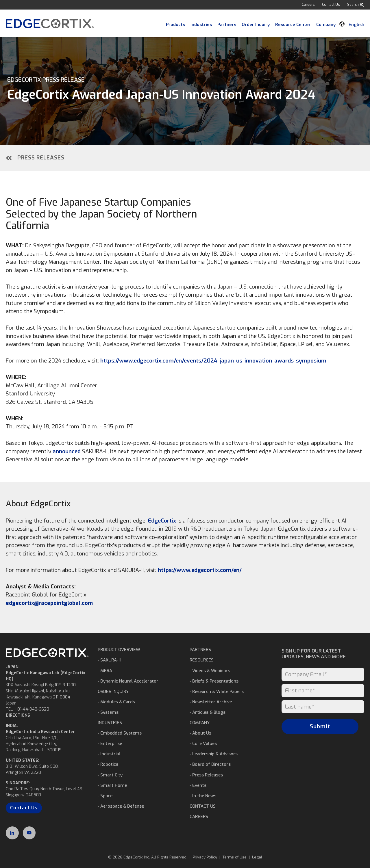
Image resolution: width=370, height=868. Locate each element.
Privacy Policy (205, 857)
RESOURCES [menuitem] (202, 660)
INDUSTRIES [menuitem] (110, 723)
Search (356, 5)
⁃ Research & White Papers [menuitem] (217, 692)
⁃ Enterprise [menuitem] (110, 744)
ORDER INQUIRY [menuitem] (113, 692)
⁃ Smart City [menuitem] (110, 775)
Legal (257, 857)
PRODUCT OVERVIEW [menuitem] (119, 650)
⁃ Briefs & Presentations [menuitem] (214, 681)
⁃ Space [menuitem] (105, 796)
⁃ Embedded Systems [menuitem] (120, 733)
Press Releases (35, 158)
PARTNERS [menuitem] (200, 650)
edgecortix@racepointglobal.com (49, 603)
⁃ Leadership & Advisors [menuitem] (214, 754)
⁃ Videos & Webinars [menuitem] (210, 671)
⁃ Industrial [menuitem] (109, 754)
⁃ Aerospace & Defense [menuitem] (121, 806)
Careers (308, 5)
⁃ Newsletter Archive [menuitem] (211, 702)
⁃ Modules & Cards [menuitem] (116, 702)
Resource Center (293, 25)
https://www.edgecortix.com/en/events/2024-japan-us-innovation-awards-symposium (213, 361)
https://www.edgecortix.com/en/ (200, 570)
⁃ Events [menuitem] (198, 785)
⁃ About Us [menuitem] (200, 733)
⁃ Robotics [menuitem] (108, 764)
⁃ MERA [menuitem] (105, 671)
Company (326, 25)
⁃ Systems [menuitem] (108, 712)
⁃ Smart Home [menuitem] (112, 785)
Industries (201, 25)
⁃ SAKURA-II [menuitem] (109, 660)
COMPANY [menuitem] (200, 723)
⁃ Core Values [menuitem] (203, 744)
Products (175, 25)
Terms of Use (235, 857)
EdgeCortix (162, 521)
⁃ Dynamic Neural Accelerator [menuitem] (128, 681)
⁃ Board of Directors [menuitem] (210, 764)
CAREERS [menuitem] (199, 817)
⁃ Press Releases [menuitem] (206, 775)
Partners (227, 25)
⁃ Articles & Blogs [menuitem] (208, 712)
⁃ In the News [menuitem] (203, 796)
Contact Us (331, 5)
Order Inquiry (256, 25)
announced (67, 451)
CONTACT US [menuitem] (203, 806)
